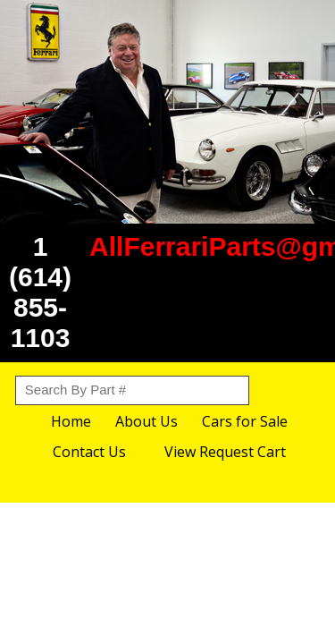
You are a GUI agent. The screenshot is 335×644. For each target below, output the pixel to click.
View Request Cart (225, 452)
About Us (147, 421)
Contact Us (89, 452)
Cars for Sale (245, 421)
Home (71, 421)
